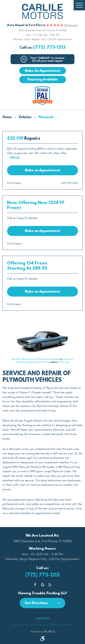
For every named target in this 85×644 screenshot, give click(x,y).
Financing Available (43, 79)
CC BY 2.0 (44, 362)
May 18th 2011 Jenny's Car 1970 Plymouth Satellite (36, 359)
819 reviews (71, 25)
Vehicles (25, 117)
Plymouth (46, 117)
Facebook (35, 585)
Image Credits (43, 618)
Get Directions (37, 603)
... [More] (13, 157)
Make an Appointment (42, 170)
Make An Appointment (43, 71)
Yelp (50, 585)
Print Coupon (14, 183)
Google (43, 585)
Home (7, 117)
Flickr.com (65, 362)
